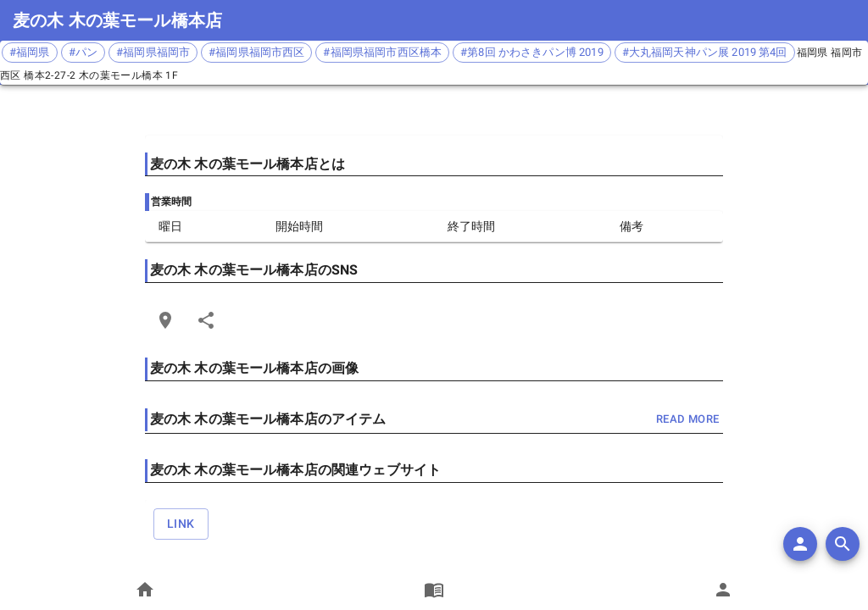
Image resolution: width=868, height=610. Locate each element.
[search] (843, 544)
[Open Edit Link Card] (165, 320)
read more (687, 420)
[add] (800, 544)
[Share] (206, 320)
